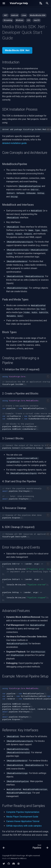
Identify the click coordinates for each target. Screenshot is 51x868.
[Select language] (41, 3)
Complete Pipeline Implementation (23, 812)
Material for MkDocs (19, 858)
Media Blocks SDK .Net (17, 50)
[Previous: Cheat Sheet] (4, 847)
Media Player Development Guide (22, 817)
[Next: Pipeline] (40, 847)
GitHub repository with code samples (24, 826)
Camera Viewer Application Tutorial (23, 821)
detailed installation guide (14, 143)
